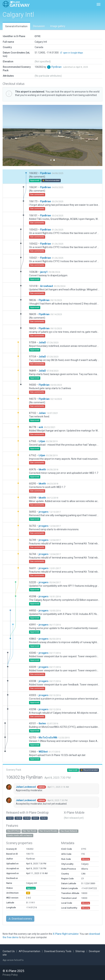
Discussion (39, 26)
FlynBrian (57, 67)
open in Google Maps (71, 53)
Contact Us (9, 951)
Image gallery (58, 26)
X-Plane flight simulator (66, 934)
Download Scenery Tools (58, 951)
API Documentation (29, 951)
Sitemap (80, 951)
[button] (10, 135)
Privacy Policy (10, 975)
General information (16, 26)
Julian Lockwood (26, 787)
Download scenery (20, 919)
